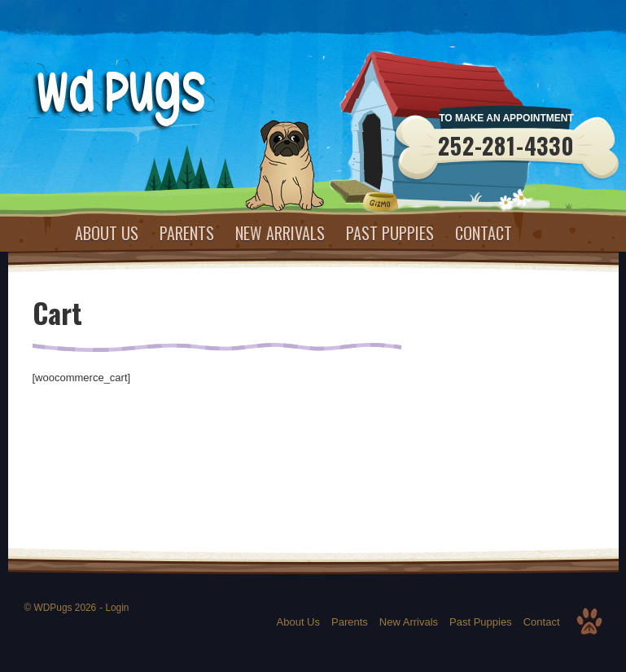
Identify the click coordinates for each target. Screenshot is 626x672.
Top (589, 621)
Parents (187, 233)
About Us (107, 233)
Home (44, 234)
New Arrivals (280, 233)
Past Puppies (390, 233)
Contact (484, 233)
